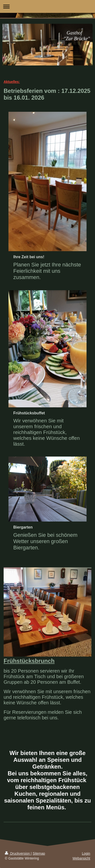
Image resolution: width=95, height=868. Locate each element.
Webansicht (81, 858)
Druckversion (18, 853)
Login (86, 853)
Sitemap (39, 853)
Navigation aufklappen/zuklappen (47, 6)
